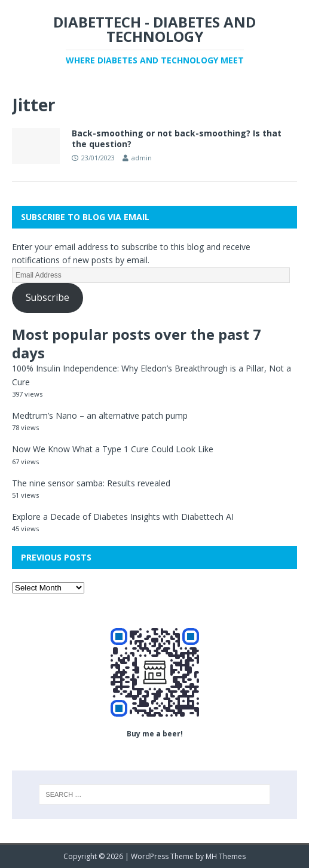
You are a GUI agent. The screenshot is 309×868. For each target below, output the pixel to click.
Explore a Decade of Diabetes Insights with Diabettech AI (123, 517)
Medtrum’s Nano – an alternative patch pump (100, 415)
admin (142, 158)
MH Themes (226, 856)
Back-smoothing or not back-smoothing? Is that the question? (177, 138)
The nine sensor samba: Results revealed (91, 483)
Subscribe (48, 297)
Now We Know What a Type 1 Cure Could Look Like (113, 449)
